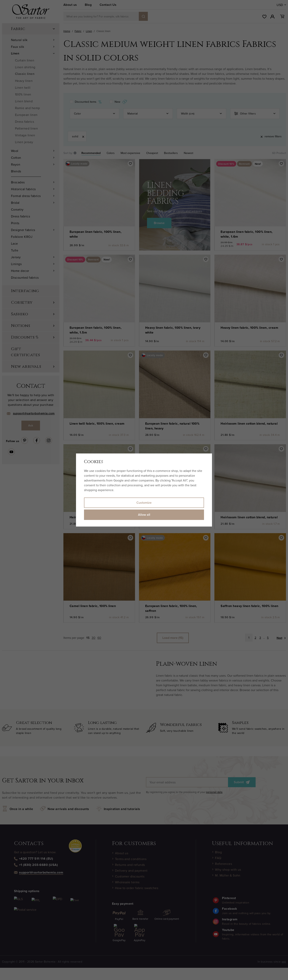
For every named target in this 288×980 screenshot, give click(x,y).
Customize (144, 503)
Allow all (144, 515)
